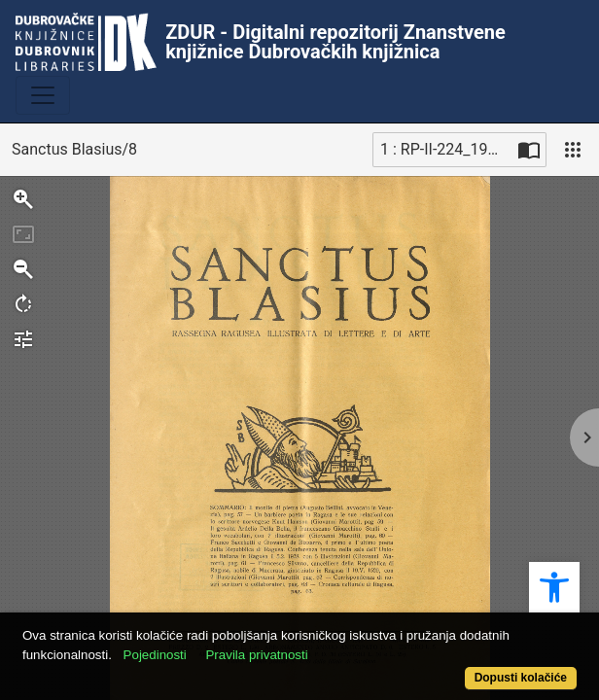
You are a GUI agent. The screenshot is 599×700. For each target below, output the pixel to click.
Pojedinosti (155, 655)
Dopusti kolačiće (521, 678)
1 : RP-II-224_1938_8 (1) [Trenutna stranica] (446, 149)
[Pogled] (573, 150)
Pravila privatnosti (256, 655)
